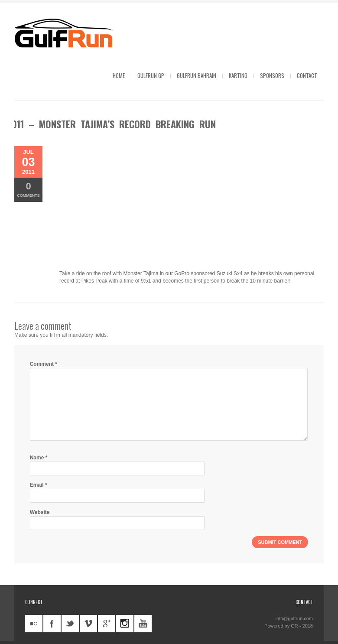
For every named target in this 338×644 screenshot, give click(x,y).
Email (39, 485)
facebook (52, 624)
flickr (34, 624)
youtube (143, 624)
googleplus (107, 624)
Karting (238, 75)
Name (39, 458)
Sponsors (272, 75)
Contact (307, 75)
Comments (28, 189)
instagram (125, 624)
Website (40, 512)
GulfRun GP (151, 75)
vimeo (88, 624)
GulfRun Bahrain (197, 75)
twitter (70, 624)
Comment (44, 364)
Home (119, 75)
